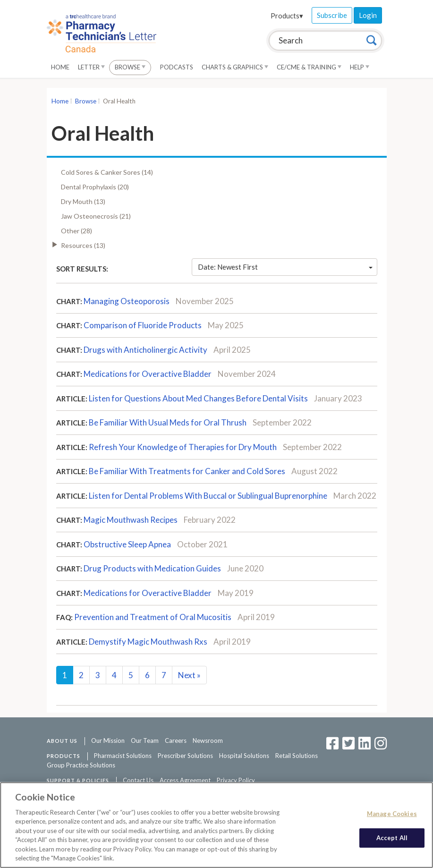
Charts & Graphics (235, 67)
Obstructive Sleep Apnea (127, 544)
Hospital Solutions (244, 756)
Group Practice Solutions (81, 765)
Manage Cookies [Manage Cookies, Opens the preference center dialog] (392, 814)
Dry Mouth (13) (83, 201)
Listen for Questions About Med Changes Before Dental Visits (198, 398)
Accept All (392, 837)
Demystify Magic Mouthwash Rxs (148, 642)
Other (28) (76, 231)
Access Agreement (185, 780)
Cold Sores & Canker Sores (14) (107, 172)
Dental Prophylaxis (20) (95, 187)
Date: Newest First (285, 267)
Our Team (145, 740)
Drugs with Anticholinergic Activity (145, 350)
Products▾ (287, 16)
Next (189, 675)
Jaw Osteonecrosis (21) (96, 216)
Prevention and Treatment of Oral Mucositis (153, 617)
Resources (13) (83, 245)
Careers (176, 740)
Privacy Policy (236, 780)
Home (60, 67)
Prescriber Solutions (185, 756)
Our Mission (108, 740)
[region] (216, 825)
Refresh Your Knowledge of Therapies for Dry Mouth (183, 447)
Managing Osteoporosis (127, 301)
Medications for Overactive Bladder (148, 374)
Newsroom (208, 740)
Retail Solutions (297, 756)
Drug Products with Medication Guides (152, 568)
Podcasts (177, 67)
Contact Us (138, 780)
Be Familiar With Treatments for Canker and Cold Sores (187, 471)
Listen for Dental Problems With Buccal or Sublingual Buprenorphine (208, 496)
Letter (91, 67)
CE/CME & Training (309, 67)
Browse (130, 67)
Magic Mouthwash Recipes (131, 520)
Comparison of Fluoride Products (143, 325)
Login (368, 15)
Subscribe (332, 15)
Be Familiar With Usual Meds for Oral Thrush (168, 422)
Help (360, 67)
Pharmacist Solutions (123, 756)
